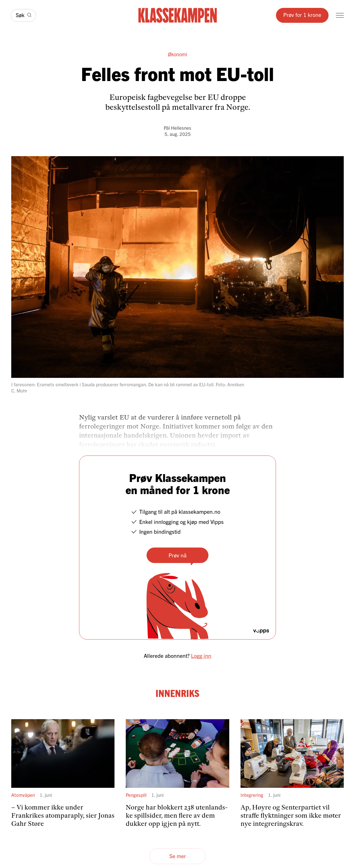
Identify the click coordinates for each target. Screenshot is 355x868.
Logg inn (201, 655)
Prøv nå (177, 555)
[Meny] (340, 15)
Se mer (178, 856)
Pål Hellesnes (177, 128)
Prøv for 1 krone (302, 14)
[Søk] (23, 15)
